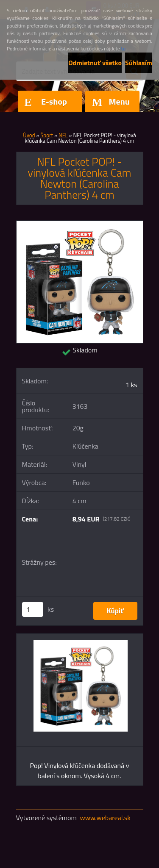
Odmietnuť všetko (95, 63)
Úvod (29, 135)
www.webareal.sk (105, 818)
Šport (47, 135)
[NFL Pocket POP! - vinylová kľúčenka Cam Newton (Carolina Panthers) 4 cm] (80, 224)
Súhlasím (139, 63)
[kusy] (33, 609)
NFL (63, 135)
